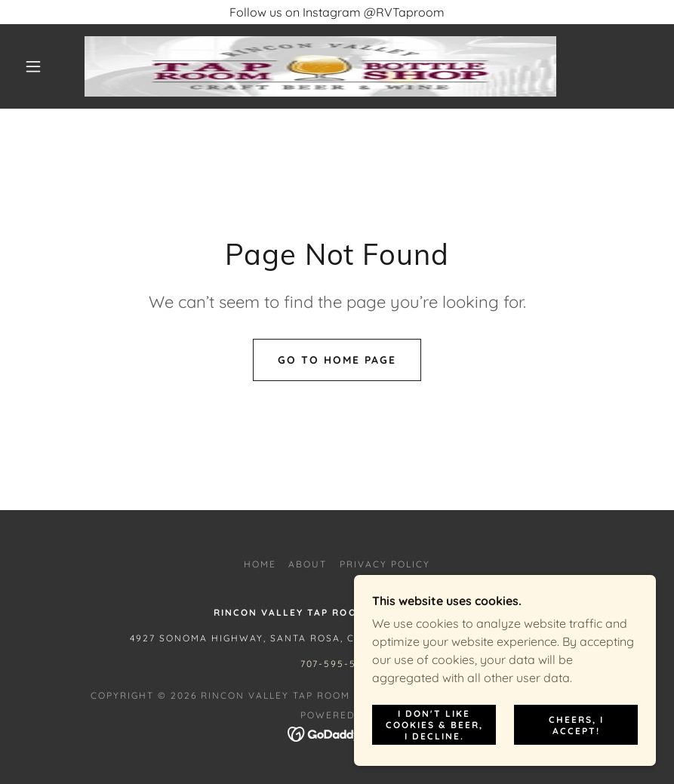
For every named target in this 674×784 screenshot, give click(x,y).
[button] (33, 66)
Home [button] (260, 564)
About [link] (308, 564)
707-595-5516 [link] (337, 664)
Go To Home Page (337, 360)
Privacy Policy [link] (385, 564)
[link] (320, 66)
